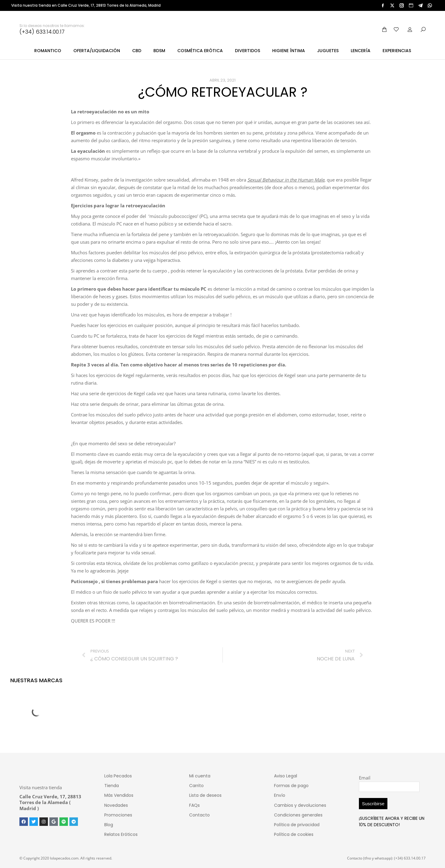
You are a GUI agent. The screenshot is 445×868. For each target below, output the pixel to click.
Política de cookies (294, 834)
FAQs (194, 805)
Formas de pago (291, 786)
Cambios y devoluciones (300, 805)
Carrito (196, 786)
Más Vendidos (119, 795)
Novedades (116, 805)
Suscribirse (373, 804)
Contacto (199, 815)
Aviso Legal (286, 776)
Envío (280, 795)
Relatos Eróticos (121, 834)
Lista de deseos (205, 795)
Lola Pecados (118, 776)
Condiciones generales (298, 815)
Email (365, 778)
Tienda (112, 786)
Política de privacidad (297, 825)
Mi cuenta (200, 776)
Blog (109, 825)
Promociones (118, 815)
